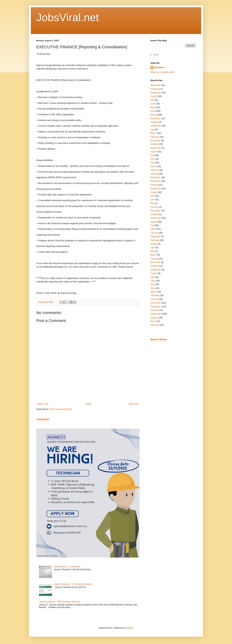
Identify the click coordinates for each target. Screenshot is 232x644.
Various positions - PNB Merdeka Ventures (60, 602)
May (153, 107)
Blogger (129, 628)
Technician (43, 419)
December (155, 177)
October (154, 89)
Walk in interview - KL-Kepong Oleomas (73, 584)
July (152, 100)
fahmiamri (159, 67)
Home (88, 404)
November (155, 85)
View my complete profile (162, 72)
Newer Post (43, 404)
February (155, 137)
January (154, 174)
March (153, 115)
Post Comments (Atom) (61, 409)
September (156, 93)
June (153, 104)
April (153, 111)
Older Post (133, 404)
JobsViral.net (68, 17)
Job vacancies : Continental (67, 567)
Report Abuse (159, 339)
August (154, 96)
